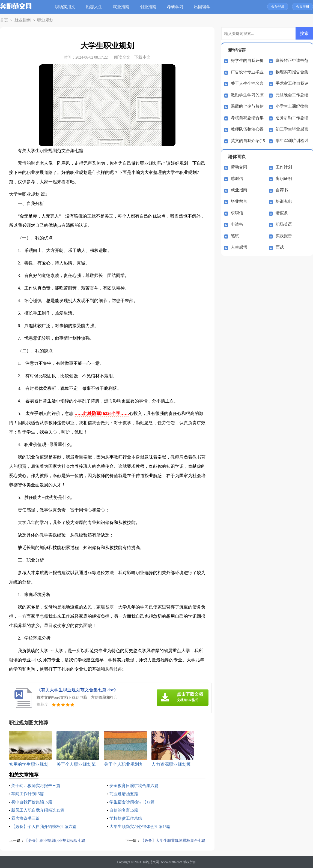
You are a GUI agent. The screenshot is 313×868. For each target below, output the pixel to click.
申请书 (237, 224)
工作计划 (284, 167)
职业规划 (41, 20)
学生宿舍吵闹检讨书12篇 (133, 802)
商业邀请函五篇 (125, 794)
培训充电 (284, 201)
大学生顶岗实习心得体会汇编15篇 (142, 826)
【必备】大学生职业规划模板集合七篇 (171, 840)
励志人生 (96, 7)
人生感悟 (239, 247)
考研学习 (177, 7)
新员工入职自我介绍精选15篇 (40, 810)
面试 (280, 247)
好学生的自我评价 (247, 61)
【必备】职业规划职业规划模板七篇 (57, 840)
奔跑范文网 (151, 862)
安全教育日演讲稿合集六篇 (136, 786)
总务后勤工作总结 (292, 118)
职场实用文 (67, 7)
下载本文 (142, 57)
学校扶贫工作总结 (127, 818)
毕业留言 (239, 201)
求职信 (237, 213)
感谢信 (237, 179)
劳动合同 (239, 167)
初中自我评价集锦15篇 (33, 802)
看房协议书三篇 (26, 818)
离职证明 (284, 179)
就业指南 (123, 7)
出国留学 (204, 7)
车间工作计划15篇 (29, 794)
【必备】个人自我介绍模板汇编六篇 (46, 826)
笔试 (235, 236)
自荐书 (282, 190)
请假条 (282, 213)
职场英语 (284, 224)
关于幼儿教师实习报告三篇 (37, 786)
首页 (4, 20)
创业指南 (150, 7)
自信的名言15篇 (125, 810)
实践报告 (284, 236)
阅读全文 (122, 57)
